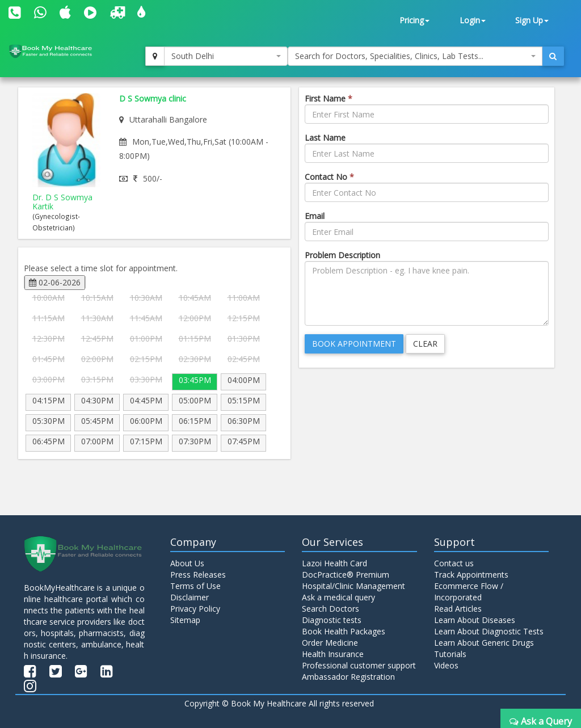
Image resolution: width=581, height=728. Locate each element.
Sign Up (532, 20)
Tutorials (450, 654)
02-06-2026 (55, 282)
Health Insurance (333, 654)
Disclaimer (190, 597)
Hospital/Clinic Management (353, 586)
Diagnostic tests (332, 620)
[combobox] (226, 56)
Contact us (454, 563)
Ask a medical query (338, 597)
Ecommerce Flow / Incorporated (469, 592)
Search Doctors (331, 609)
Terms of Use (195, 586)
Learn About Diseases (475, 620)
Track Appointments (471, 575)
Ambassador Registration (348, 677)
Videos (446, 665)
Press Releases (198, 575)
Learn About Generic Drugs (484, 643)
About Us (187, 563)
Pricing (414, 20)
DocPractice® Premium (346, 575)
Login (473, 20)
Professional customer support (359, 665)
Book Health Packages (344, 631)
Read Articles (458, 609)
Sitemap (185, 620)
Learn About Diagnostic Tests (489, 631)
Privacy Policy (195, 609)
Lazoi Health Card (334, 563)
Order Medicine (330, 643)
